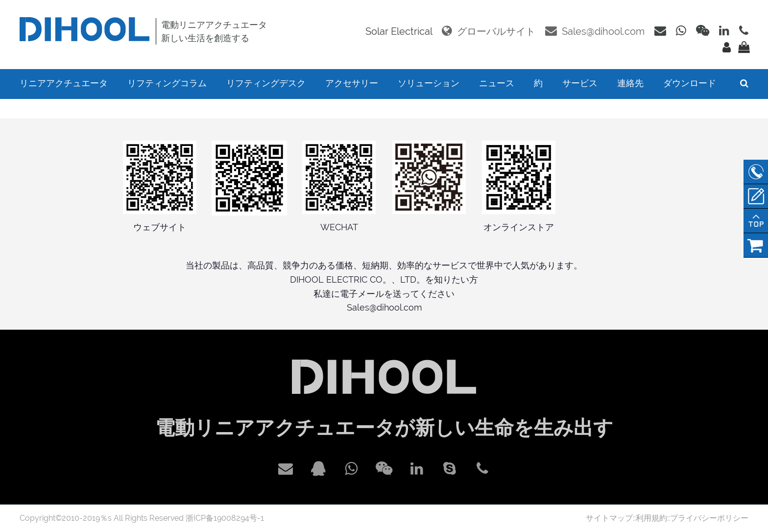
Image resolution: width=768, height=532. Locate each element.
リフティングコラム (167, 83)
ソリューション (429, 83)
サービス (580, 83)
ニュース (497, 83)
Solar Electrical (399, 31)
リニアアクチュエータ (64, 83)
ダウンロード (690, 83)
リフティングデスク (266, 83)
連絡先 (630, 83)
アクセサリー (352, 83)
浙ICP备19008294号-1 (225, 518)
